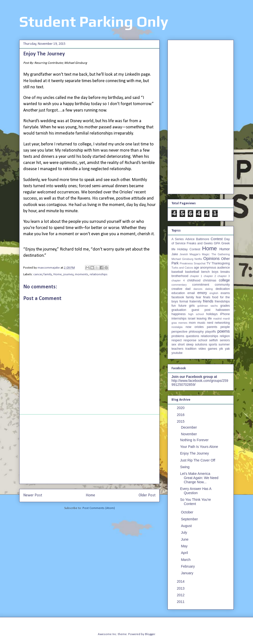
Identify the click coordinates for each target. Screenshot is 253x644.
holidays (212, 314)
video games (208, 349)
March (186, 560)
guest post (201, 310)
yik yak (224, 349)
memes (183, 323)
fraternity (196, 301)
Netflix (198, 259)
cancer (38, 274)
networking (222, 323)
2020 (181, 408)
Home (58, 274)
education (178, 293)
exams (225, 293)
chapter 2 (210, 276)
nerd (210, 323)
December (189, 427)
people (225, 327)
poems (224, 331)
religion (225, 336)
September (190, 519)
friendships (222, 301)
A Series (178, 239)
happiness (179, 314)
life (210, 319)
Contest (217, 239)
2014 (181, 581)
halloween (223, 310)
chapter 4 (178, 280)
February (188, 566)
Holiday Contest (189, 249)
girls (192, 306)
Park (175, 263)
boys (215, 272)
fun (174, 306)
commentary (179, 285)
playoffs (211, 332)
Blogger (150, 634)
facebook (178, 297)
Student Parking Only (94, 21)
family (48, 274)
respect (177, 340)
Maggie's (195, 254)
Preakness (186, 263)
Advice (190, 239)
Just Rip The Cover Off (198, 460)
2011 (181, 602)
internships (179, 319)
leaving (202, 319)
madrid (217, 319)
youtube (177, 353)
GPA (217, 243)
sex (174, 345)
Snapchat (200, 263)
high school (196, 314)
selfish (213, 340)
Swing (185, 467)
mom (192, 323)
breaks (225, 272)
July (184, 532)
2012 (181, 595)
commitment (201, 285)
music (201, 323)
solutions (201, 345)
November (189, 434)
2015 (181, 421)
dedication (223, 289)
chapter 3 (224, 276)
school (203, 340)
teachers (177, 349)
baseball (177, 272)
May (185, 546)
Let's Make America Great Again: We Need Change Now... (199, 478)
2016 (181, 415)
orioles (199, 327)
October (188, 512)
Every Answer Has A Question (196, 491)
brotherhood (180, 276)
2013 (181, 588)
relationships (99, 274)
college (224, 280)
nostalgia (177, 327)
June (185, 539)
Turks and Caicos (182, 268)
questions (192, 336)
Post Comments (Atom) (99, 508)
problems (178, 336)
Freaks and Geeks (200, 243)
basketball (192, 272)
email (191, 293)
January (188, 573)
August (187, 526)
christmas (210, 280)
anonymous (208, 268)
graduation (179, 310)
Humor (225, 249)
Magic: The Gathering (216, 254)
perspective (179, 332)
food (215, 297)
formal (184, 301)
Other (225, 259)
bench (205, 272)
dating (209, 289)
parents (212, 327)
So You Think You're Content (196, 502)
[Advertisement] (89, 449)
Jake (175, 254)
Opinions (211, 259)
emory (202, 293)
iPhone (225, 314)
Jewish (184, 254)
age (197, 268)
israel (191, 319)
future (182, 306)
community (222, 285)
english (214, 293)
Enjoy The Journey (194, 453)
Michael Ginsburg (182, 259)
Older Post (147, 495)
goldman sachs (208, 306)
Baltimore (203, 239)
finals (207, 297)
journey (68, 274)
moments (82, 274)
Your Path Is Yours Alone (199, 447)
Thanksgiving (221, 263)
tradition (191, 349)
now (188, 327)
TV (208, 263)
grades (225, 306)
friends (208, 301)
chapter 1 (196, 276)
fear (199, 297)
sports (213, 345)
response (190, 340)
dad (188, 289)
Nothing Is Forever (194, 440)
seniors (225, 340)
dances (198, 289)
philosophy (196, 332)
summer (224, 345)
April (185, 553)
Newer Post (33, 495)
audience (223, 268)
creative (177, 289)
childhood (194, 280)
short (181, 345)
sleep (190, 345)
